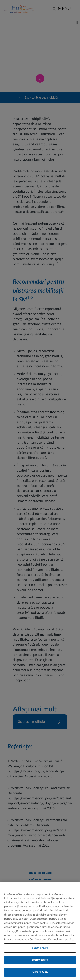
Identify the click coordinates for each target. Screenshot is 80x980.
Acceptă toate (40, 975)
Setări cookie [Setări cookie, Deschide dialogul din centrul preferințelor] (40, 951)
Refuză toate (40, 963)
